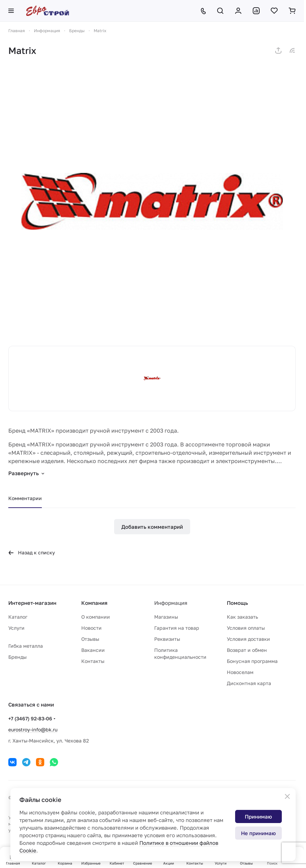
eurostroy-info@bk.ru (33, 730)
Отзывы (90, 639)
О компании (96, 617)
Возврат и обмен (247, 650)
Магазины (166, 617)
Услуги (16, 628)
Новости (91, 628)
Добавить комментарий (152, 527)
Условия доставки (248, 639)
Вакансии (93, 650)
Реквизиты (167, 639)
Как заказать (242, 617)
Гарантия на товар (177, 628)
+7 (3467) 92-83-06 (30, 718)
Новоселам (240, 672)
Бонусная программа (252, 661)
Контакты (93, 661)
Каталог (18, 617)
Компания (94, 603)
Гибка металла (26, 646)
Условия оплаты (246, 628)
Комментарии (25, 498)
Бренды (17, 657)
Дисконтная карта (249, 683)
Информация (171, 603)
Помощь (237, 603)
